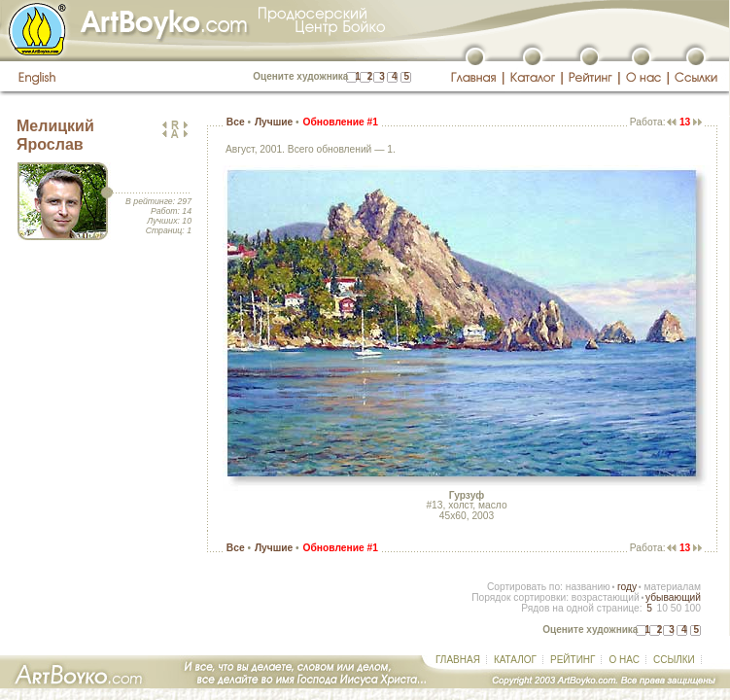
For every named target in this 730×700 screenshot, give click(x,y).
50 (676, 608)
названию (588, 587)
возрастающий (606, 597)
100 (693, 608)
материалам (672, 587)
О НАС (624, 660)
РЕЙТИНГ (573, 660)
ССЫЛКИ (674, 660)
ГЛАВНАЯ (458, 660)
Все (236, 122)
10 (661, 608)
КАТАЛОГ (515, 660)
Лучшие (274, 122)
